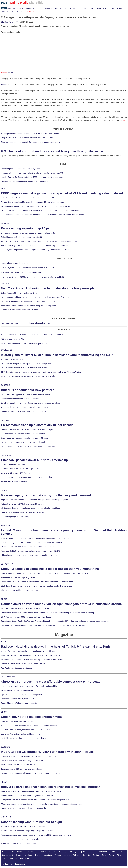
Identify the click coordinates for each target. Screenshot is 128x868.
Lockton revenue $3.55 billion (13, 465)
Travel (98, 8)
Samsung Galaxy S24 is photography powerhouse (22, 769)
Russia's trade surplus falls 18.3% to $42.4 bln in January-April (27, 430)
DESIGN (5, 712)
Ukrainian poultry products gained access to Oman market (25, 181)
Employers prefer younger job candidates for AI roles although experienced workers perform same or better (45, 573)
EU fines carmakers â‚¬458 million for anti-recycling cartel (25, 608)
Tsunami (4, 85)
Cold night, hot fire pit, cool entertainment (31, 717)
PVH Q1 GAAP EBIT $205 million (15, 481)
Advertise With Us (72, 855)
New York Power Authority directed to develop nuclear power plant (49, 288)
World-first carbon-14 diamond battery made (19, 843)
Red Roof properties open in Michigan (17, 668)
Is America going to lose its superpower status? (21, 517)
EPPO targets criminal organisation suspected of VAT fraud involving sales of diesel (62, 193)
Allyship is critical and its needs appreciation (19, 590)
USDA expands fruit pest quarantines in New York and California (28, 547)
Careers (39, 8)
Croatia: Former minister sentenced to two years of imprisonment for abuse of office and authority (41, 211)
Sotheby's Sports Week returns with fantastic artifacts (23, 664)
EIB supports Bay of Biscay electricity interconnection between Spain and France (34, 246)
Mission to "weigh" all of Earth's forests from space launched (26, 827)
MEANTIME (6, 817)
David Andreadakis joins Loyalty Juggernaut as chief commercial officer (30, 403)
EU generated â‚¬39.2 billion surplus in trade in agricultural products (29, 446)
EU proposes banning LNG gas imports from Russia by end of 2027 (29, 301)
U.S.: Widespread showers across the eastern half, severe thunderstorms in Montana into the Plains (42, 215)
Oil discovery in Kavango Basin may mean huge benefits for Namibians (30, 508)
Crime (91, 8)
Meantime (21, 11)
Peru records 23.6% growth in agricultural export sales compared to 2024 (31, 551)
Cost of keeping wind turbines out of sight (32, 822)
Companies (29, 8)
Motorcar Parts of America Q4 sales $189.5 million (22, 469)
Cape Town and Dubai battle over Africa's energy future (24, 512)
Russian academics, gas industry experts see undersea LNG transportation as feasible (37, 835)
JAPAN (11, 73)
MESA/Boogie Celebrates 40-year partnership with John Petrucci (48, 752)
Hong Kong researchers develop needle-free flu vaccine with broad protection (33, 791)
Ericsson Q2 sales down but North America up (34, 460)
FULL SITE (25, 859)
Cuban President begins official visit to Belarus (20, 293)
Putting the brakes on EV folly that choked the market (23, 504)
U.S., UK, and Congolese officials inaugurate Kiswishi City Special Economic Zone (35, 250)
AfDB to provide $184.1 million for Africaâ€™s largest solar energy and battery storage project (40, 241)
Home (4, 852)
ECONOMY (6, 420)
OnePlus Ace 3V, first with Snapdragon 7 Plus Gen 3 (23, 761)
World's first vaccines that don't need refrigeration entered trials (27, 796)
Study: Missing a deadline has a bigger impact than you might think (50, 569)
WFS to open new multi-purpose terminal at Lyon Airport (24, 344)
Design (119, 8)
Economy (48, 8)
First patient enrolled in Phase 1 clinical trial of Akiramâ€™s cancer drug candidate (35, 800)
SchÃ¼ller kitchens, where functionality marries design (24, 738)
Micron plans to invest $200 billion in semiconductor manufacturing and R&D (33, 277)
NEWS (4, 188)
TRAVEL (5, 642)
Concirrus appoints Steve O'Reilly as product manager (23, 411)
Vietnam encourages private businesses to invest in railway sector (28, 233)
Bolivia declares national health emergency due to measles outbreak (51, 787)
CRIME (4, 599)
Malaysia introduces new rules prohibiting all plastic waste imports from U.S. (32, 173)
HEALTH (5, 782)
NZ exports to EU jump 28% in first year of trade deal (23, 442)
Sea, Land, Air (108, 8)
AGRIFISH (5, 525)
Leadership (82, 8)
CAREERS (5, 385)
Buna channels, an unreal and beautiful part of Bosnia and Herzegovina (31, 655)
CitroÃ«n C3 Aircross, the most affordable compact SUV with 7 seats (51, 682)
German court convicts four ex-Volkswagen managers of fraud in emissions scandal (62, 604)
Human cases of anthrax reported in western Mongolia (23, 808)
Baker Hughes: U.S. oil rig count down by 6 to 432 (22, 169)
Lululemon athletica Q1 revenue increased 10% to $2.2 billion (26, 477)
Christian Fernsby (9, 22)
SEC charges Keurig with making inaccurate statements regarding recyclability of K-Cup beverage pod (43, 625)
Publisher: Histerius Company (14, 864)
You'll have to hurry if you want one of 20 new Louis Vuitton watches (29, 726)
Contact (96, 855)
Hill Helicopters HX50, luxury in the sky (17, 690)
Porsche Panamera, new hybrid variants (18, 699)
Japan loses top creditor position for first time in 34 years (24, 438)
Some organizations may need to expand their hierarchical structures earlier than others (37, 582)
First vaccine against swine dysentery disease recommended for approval (31, 543)
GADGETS (6, 747)
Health (13, 11)
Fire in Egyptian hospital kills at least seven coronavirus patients (28, 268)
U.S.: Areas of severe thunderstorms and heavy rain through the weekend (54, 151)
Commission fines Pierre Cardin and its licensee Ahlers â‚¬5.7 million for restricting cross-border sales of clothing (48, 613)
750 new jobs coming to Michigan (15, 339)
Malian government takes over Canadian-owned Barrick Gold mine (28, 376)
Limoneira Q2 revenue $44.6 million (16, 473)
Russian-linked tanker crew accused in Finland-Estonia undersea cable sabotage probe (37, 206)
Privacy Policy (108, 855)
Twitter (4, 859)
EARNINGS (6, 455)
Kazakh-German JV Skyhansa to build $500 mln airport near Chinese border (32, 177)
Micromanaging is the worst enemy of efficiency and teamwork (46, 495)
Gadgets (5, 11)
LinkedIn (14, 859)
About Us (86, 855)
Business (11, 8)
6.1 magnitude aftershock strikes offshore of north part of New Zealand (30, 134)
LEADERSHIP (7, 564)
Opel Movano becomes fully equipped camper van (22, 695)
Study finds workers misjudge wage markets (19, 578)
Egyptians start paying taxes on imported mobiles (21, 272)
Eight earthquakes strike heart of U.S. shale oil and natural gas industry (31, 142)
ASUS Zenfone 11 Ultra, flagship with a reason (20, 765)
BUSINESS (6, 223)
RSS (119, 855)
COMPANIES (6, 350)
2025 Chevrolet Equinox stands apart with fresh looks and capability (29, 686)
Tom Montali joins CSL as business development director (24, 407)
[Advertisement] (20, 49)
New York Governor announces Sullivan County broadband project (28, 306)
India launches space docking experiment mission (22, 839)
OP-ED (4, 490)
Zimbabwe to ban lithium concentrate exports (20, 310)
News (3, 8)
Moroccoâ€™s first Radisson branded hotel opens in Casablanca (28, 651)
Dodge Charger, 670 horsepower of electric (19, 703)
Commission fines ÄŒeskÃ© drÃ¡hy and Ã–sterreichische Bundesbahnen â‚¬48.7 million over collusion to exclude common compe (55, 621)
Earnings (57, 8)
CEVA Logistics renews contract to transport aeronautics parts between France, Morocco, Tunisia (41, 372)
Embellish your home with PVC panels (17, 721)
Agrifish (73, 8)
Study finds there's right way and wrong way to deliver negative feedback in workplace (37, 586)
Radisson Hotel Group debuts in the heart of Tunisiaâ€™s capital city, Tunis (56, 647)
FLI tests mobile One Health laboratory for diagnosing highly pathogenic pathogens (35, 538)
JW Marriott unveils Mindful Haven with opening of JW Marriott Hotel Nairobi (32, 660)
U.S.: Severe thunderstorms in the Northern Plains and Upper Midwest (30, 198)
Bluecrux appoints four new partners (28, 390)
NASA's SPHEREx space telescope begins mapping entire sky (27, 831)
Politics (20, 8)
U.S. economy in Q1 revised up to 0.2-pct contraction (23, 434)
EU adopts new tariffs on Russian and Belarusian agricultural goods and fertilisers (35, 297)
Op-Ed (65, 8)
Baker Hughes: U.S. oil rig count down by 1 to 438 (22, 237)
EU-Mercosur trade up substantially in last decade (37, 425)
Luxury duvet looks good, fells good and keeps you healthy (25, 730)
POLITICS (5, 284)
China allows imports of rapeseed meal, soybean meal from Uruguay (29, 555)
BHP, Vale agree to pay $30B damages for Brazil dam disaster (27, 617)
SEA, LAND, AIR (8, 677)
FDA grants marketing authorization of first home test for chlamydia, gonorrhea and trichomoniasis (41, 804)
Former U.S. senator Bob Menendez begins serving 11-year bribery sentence (33, 202)
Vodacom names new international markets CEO (21, 399)
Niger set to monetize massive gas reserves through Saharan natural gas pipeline (35, 500)
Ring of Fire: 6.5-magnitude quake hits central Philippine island (27, 138)
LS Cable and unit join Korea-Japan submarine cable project (26, 364)
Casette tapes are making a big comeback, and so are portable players (30, 773)
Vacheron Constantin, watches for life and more (21, 734)
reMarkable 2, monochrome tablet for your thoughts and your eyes (28, 756)
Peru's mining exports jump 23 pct (26, 228)
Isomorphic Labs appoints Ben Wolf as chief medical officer (25, 395)
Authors (58, 855)
